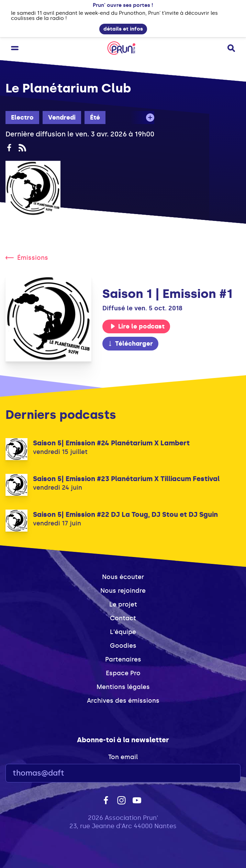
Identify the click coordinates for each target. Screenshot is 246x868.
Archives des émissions (123, 701)
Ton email (123, 757)
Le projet (123, 604)
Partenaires (123, 659)
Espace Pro (123, 673)
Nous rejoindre (123, 591)
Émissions (27, 258)
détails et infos (123, 29)
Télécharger (130, 344)
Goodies (123, 646)
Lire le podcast (137, 326)
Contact (123, 618)
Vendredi (62, 118)
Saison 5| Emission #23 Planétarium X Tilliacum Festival (126, 479)
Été (95, 118)
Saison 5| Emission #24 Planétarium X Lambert (111, 443)
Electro (22, 118)
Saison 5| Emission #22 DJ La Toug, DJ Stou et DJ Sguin (125, 514)
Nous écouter (123, 577)
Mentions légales (123, 687)
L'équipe (123, 632)
